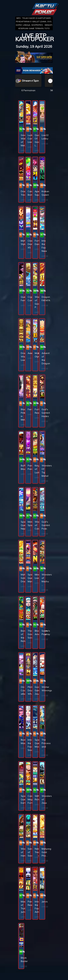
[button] (50, 81)
